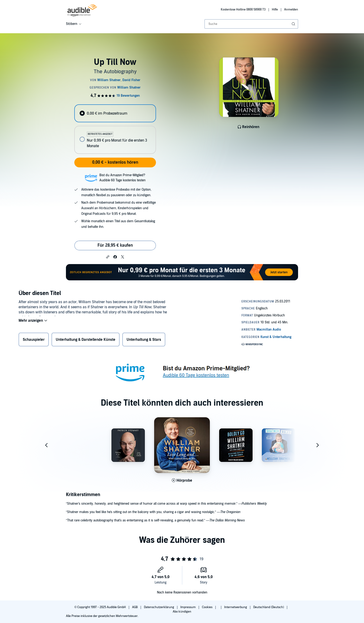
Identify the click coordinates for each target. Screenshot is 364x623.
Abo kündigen (182, 612)
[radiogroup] (115, 129)
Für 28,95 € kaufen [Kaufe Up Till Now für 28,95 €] (115, 245)
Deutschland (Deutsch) (269, 607)
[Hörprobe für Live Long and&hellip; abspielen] (182, 481)
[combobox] (251, 24)
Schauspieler (34, 341)
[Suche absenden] (294, 24)
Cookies (208, 607)
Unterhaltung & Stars (144, 341)
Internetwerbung (236, 607)
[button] (108, 257)
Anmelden (291, 10)
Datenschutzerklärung (159, 607)
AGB (135, 607)
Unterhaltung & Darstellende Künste (86, 341)
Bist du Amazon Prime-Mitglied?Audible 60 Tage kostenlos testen (122, 178)
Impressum (188, 607)
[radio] (115, 113)
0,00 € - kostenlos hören (115, 162)
